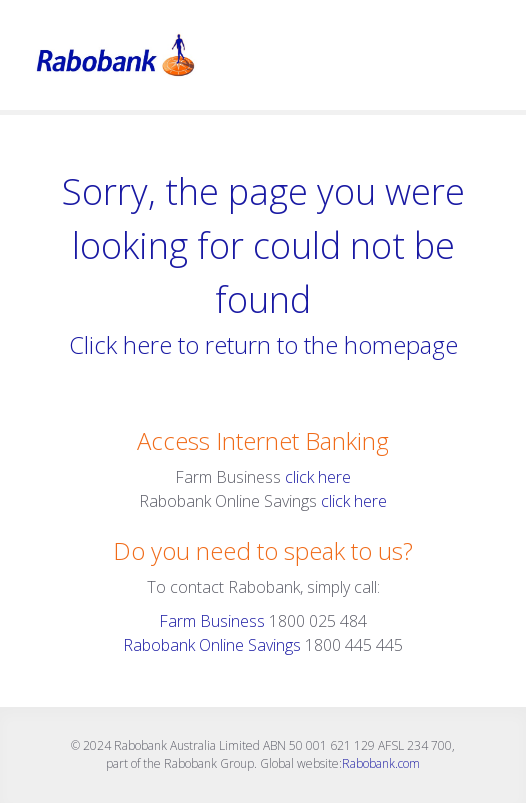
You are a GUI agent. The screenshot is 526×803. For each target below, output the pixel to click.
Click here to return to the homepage (263, 344)
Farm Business (212, 621)
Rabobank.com (381, 763)
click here (318, 477)
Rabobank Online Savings (212, 645)
